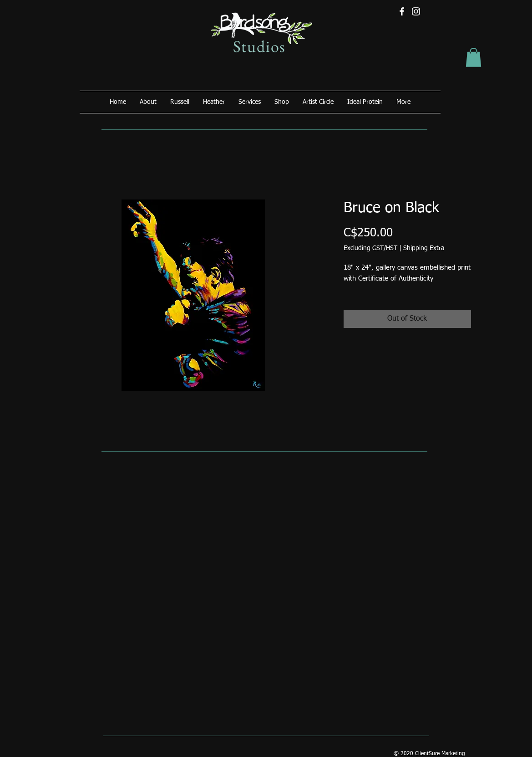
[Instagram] (416, 11)
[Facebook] (402, 11)
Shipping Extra (424, 248)
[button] (474, 57)
